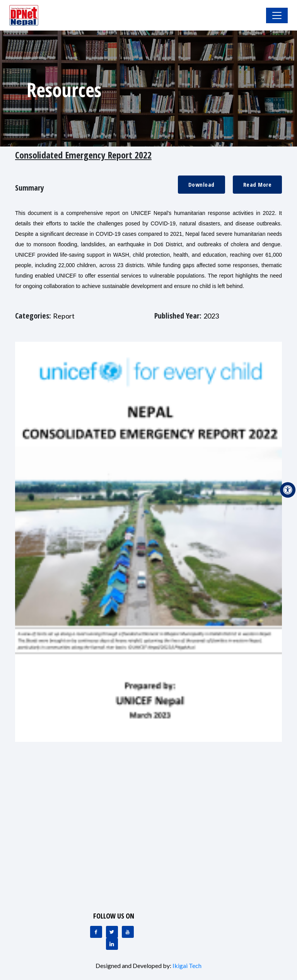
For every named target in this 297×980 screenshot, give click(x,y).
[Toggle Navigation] (277, 15)
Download (201, 184)
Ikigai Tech (187, 966)
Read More (258, 184)
